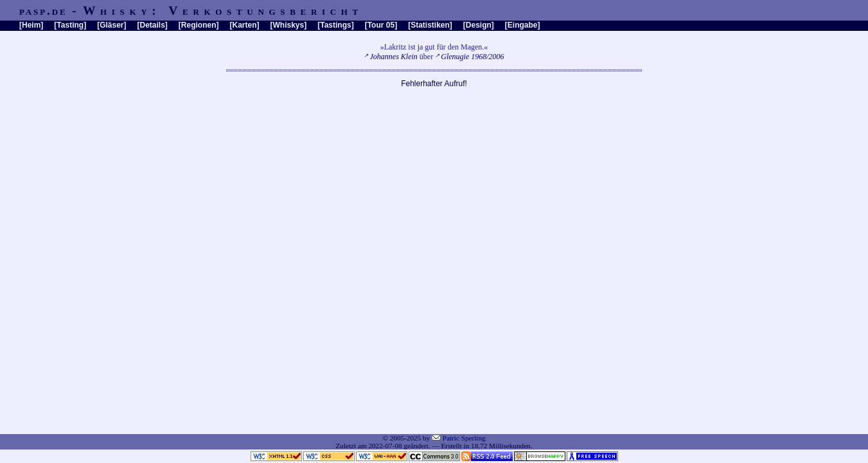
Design (479, 25)
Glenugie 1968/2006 (472, 57)
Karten (245, 25)
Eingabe (523, 25)
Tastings (335, 25)
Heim (31, 25)
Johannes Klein (394, 57)
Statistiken (430, 25)
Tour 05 (381, 25)
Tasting (70, 25)
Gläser (111, 25)
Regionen (199, 25)
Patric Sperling (464, 438)
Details (152, 25)
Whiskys (289, 25)
